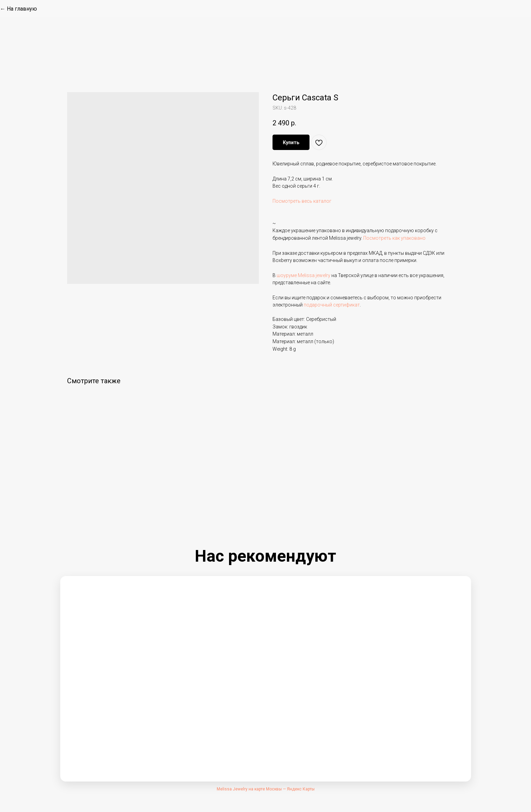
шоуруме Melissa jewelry (304, 275)
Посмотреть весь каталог (302, 201)
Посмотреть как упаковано (394, 238)
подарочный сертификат (332, 305)
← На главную (18, 9)
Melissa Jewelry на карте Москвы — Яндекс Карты (266, 789)
